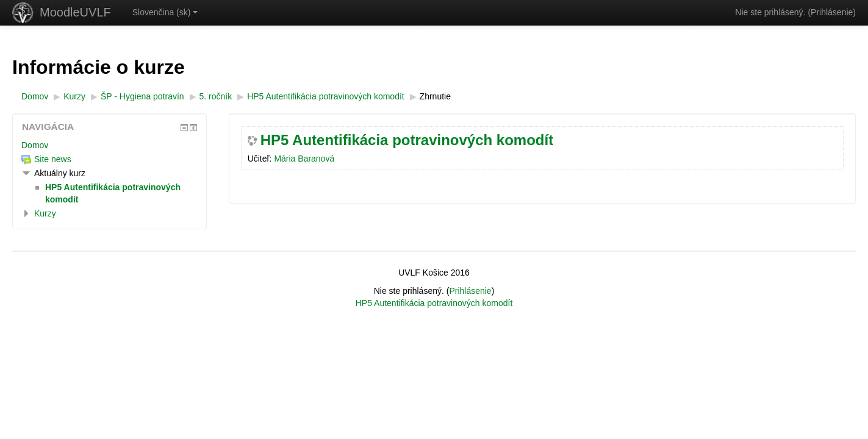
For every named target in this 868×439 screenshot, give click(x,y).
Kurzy (45, 213)
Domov (35, 145)
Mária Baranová (304, 159)
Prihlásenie (832, 12)
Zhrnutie (435, 96)
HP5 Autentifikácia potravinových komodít (407, 140)
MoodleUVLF (75, 12)
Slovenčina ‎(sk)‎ (165, 12)
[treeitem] (109, 145)
